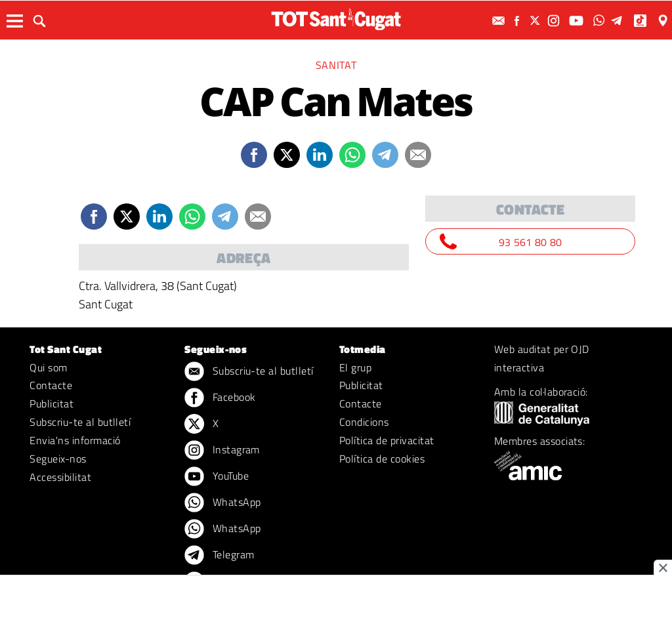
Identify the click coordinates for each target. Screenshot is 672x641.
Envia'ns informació (75, 440)
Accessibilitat (60, 477)
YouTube (217, 477)
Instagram (222, 451)
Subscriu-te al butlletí (80, 422)
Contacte (51, 385)
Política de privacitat (387, 440)
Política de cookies (382, 459)
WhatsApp (222, 503)
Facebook (220, 398)
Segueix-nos (58, 459)
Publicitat (52, 403)
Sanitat (336, 65)
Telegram (219, 556)
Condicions (364, 422)
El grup (355, 367)
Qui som (48, 367)
